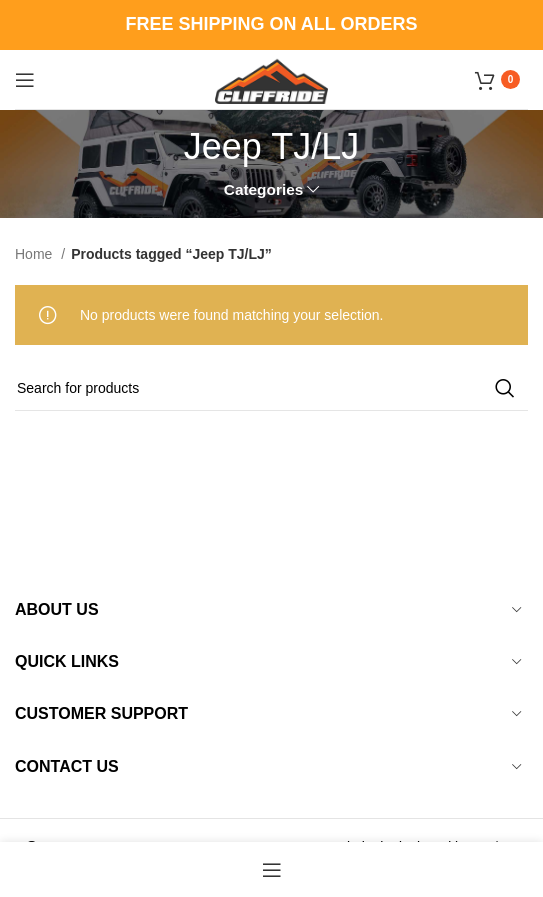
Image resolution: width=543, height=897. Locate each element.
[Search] (271, 388)
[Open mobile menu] (25, 80)
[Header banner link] (271, 25)
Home (35, 254)
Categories (264, 189)
